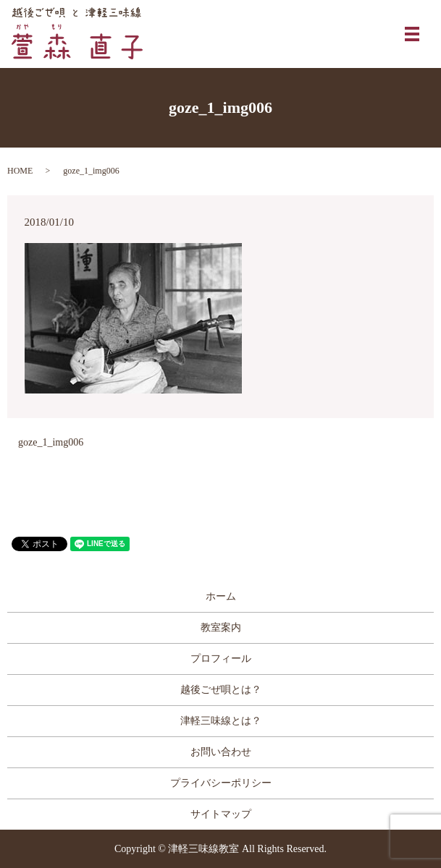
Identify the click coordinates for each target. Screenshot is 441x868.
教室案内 (221, 627)
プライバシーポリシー (221, 783)
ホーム (221, 596)
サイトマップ (221, 814)
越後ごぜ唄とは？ (221, 690)
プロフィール (221, 659)
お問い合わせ (221, 752)
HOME (20, 171)
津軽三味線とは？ (221, 721)
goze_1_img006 (51, 442)
